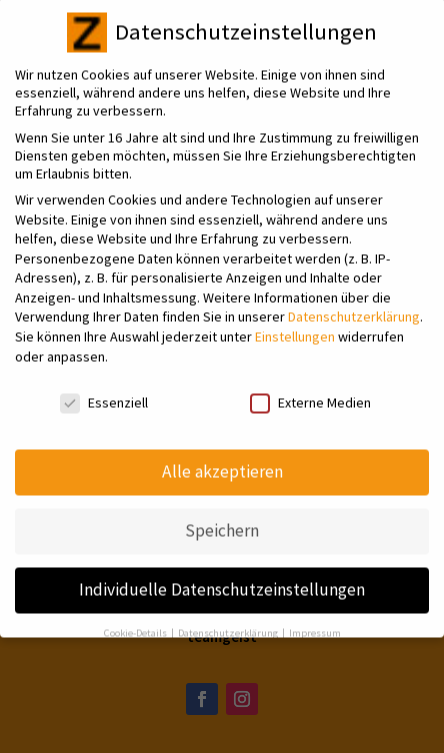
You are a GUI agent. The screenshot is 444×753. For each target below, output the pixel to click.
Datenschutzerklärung (354, 304)
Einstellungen (295, 323)
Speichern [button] (222, 517)
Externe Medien (310, 389)
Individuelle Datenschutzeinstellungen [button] (222, 576)
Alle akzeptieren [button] (222, 459)
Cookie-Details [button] (136, 619)
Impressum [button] (315, 619)
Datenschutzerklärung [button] (229, 619)
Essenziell (104, 389)
